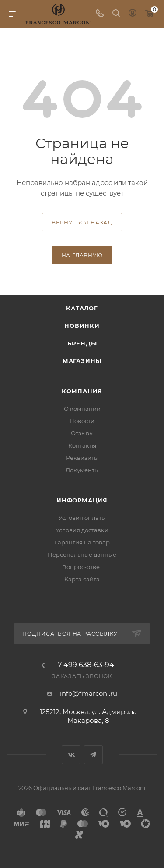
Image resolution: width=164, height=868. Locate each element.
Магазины (82, 361)
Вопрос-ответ (82, 567)
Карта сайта (82, 579)
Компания (82, 391)
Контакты (82, 445)
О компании (82, 409)
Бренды (82, 343)
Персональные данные (82, 555)
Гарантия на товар (82, 542)
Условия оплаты (82, 518)
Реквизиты (82, 458)
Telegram (93, 755)
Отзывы (82, 433)
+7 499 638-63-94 (84, 665)
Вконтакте (71, 755)
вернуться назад (82, 222)
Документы (82, 470)
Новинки (82, 326)
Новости (82, 421)
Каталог (82, 308)
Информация (82, 500)
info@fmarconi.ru (89, 693)
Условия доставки (82, 530)
